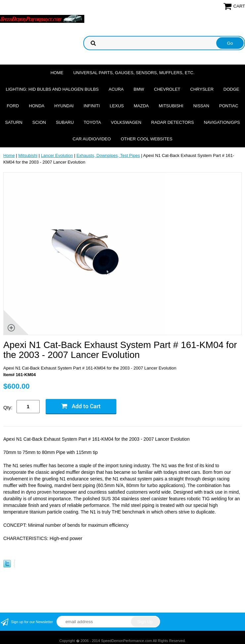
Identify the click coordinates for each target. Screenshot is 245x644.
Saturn (14, 122)
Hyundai (64, 106)
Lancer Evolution (57, 155)
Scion (39, 122)
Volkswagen (126, 122)
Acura (116, 89)
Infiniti (92, 106)
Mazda (141, 106)
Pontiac (229, 106)
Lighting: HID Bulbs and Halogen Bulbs (52, 89)
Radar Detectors (172, 122)
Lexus (117, 106)
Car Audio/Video (92, 139)
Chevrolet (167, 89)
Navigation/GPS (222, 122)
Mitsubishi (171, 106)
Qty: (8, 407)
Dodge (231, 89)
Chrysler (202, 89)
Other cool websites (146, 139)
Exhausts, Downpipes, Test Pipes (108, 155)
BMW (139, 89)
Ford (13, 106)
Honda (37, 106)
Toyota (92, 122)
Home (57, 73)
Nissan (201, 106)
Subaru (65, 122)
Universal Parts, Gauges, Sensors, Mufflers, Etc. (134, 73)
